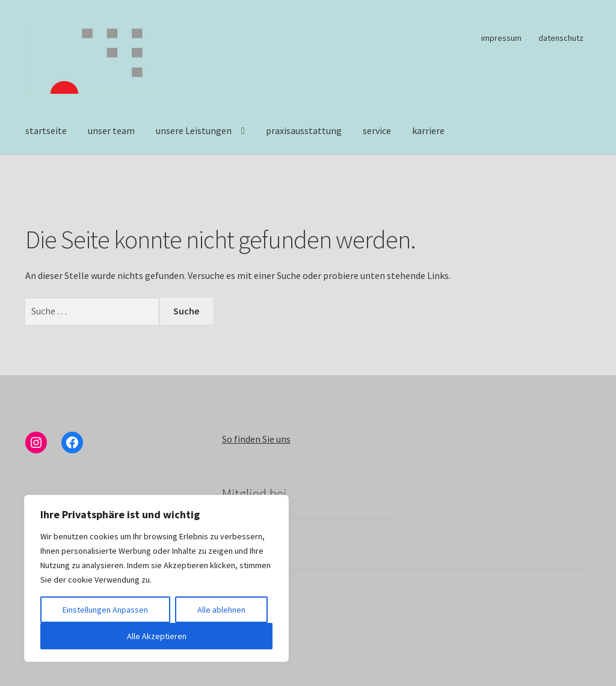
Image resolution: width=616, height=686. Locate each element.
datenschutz (561, 38)
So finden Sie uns (256, 439)
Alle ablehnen (221, 610)
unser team (111, 130)
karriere (428, 130)
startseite (46, 130)
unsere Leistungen (194, 130)
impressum (501, 38)
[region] (156, 578)
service (377, 130)
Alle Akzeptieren (157, 636)
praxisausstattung (304, 130)
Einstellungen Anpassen (105, 610)
